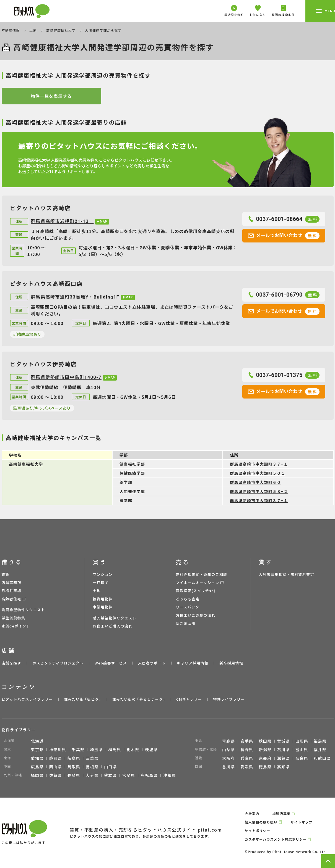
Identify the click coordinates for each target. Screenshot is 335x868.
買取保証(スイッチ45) (196, 591)
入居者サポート (152, 663)
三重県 (92, 758)
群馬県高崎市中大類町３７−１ (259, 464)
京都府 (265, 758)
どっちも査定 (188, 599)
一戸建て (101, 583)
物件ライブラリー (229, 699)
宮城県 (284, 741)
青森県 (228, 741)
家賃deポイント (16, 626)
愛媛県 (247, 767)
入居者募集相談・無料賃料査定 (287, 574)
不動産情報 (11, 30)
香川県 (228, 767)
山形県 (302, 741)
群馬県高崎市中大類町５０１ (258, 473)
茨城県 (151, 750)
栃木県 (133, 750)
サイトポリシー (258, 831)
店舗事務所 (12, 583)
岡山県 (56, 767)
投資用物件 (103, 599)
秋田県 (265, 741)
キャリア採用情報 (193, 663)
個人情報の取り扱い (261, 822)
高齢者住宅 (12, 599)
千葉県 (78, 750)
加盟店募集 (281, 813)
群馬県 (115, 750)
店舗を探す (12, 663)
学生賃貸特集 (14, 618)
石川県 (284, 750)
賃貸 (6, 574)
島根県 (92, 767)
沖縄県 (170, 775)
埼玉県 (96, 750)
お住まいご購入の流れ (113, 626)
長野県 (247, 750)
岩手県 (247, 741)
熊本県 (110, 775)
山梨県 (228, 750)
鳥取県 (74, 767)
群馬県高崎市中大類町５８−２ (259, 491)
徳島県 (265, 767)
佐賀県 (56, 775)
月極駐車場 (12, 591)
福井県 (320, 750)
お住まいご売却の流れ (196, 615)
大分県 (92, 775)
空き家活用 (186, 623)
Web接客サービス (111, 663)
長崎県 (74, 775)
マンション (103, 574)
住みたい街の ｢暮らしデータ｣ (139, 699)
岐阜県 (74, 758)
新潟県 (265, 750)
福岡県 (37, 775)
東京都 (37, 750)
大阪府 (228, 758)
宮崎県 (129, 775)
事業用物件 (103, 607)
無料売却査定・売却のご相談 (202, 574)
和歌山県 (322, 758)
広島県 (37, 767)
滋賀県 (284, 758)
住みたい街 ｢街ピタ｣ (82, 699)
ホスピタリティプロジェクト (58, 663)
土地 (33, 30)
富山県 (302, 750)
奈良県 (302, 758)
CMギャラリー (189, 699)
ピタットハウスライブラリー (27, 699)
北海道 (37, 741)
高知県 (284, 767)
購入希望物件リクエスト (115, 618)
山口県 (110, 767)
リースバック (188, 607)
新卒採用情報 (231, 663)
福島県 (320, 741)
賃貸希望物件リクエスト (23, 610)
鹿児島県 (149, 775)
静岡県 (56, 758)
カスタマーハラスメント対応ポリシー (276, 839)
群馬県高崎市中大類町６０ (255, 482)
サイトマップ (301, 822)
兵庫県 (247, 758)
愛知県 (37, 758)
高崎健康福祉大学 (61, 30)
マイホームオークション (198, 583)
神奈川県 (58, 750)
